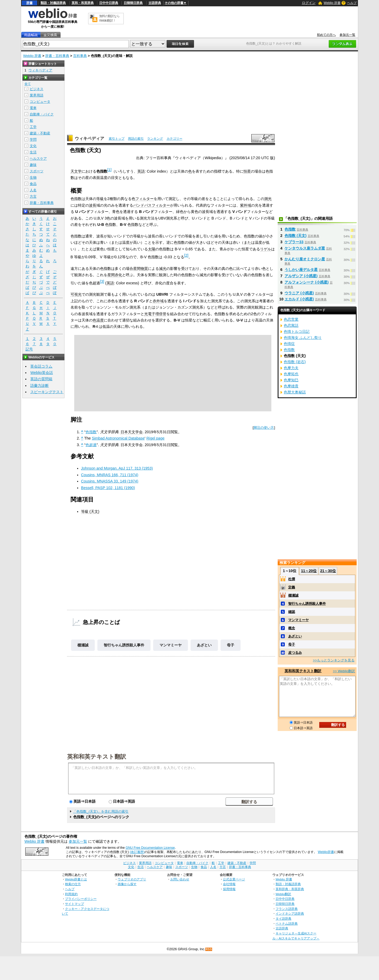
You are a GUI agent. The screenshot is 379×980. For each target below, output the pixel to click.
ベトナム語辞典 (287, 923)
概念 (292, 628)
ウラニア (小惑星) (299, 293)
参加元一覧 (347, 35)
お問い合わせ (180, 879)
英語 (141, 171)
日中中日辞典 (109, 3)
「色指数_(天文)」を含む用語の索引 (101, 811)
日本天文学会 (132, 432)
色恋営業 (291, 319)
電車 (33, 108)
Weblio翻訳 (283, 894)
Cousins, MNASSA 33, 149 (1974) (110, 481)
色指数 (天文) (296, 236)
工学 (33, 127)
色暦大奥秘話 (295, 392)
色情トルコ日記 (297, 331)
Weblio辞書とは (76, 879)
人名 (33, 190)
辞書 (29, 3)
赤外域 (158, 301)
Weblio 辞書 (332, 3)
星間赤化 (115, 275)
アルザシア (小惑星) (301, 276)
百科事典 (80, 56)
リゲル (266, 249)
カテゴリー (174, 139)
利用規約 (71, 894)
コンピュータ (40, 102)
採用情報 (229, 889)
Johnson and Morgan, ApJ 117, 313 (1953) (117, 468)
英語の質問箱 (41, 379)
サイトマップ (74, 904)
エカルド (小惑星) (299, 299)
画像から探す (127, 884)
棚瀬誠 (83, 645)
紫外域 (246, 205)
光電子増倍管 (155, 314)
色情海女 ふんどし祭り (303, 338)
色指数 (91, 432)
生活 (33, 152)
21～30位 (328, 571)
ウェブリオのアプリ (132, 879)
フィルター (144, 199)
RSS (209, 949)
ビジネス (37, 89)
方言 (33, 196)
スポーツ (37, 171)
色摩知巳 (291, 380)
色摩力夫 (291, 368)
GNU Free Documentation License (150, 848)
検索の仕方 (73, 884)
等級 (100, 199)
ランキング (155, 139)
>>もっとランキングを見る (334, 660)
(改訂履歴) (137, 852)
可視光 (76, 294)
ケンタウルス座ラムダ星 (305, 248)
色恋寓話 (291, 325)
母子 (231, 645)
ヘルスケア (38, 159)
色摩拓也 (291, 374)
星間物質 (141, 269)
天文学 (76, 171)
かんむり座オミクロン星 (305, 259)
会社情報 (229, 884)
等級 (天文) (90, 511)
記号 (29, 349)
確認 (292, 612)
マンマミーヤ (171, 645)
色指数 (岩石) (295, 362)
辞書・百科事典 (57, 56)
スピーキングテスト (47, 392)
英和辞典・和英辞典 (290, 889)
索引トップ (117, 139)
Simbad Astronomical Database (118, 438)
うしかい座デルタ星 (301, 270)
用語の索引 (136, 139)
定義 (292, 587)
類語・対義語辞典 (53, 3)
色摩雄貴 (291, 386)
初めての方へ (326, 35)
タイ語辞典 (283, 918)
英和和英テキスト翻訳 (97, 756)
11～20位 (309, 571)
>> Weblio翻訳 (344, 671)
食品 (33, 184)
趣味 (33, 165)
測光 (268, 199)
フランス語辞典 (287, 909)
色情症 (289, 344)
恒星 (247, 171)
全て (28, 84)
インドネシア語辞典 (290, 913)
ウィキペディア (89, 138)
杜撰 (292, 579)
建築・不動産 (40, 133)
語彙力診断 (39, 386)
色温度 (98, 320)
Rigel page (155, 438)
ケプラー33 (294, 242)
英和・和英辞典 (83, 3)
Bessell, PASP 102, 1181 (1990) (108, 488)
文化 (33, 146)
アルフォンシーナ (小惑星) (307, 282)
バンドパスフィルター (152, 205)
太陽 (152, 249)
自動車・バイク (42, 114)
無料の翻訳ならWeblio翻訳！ (109, 18)
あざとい (204, 645)
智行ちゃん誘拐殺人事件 (124, 645)
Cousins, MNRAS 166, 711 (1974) (110, 475)
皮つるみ (295, 653)
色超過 (91, 445)
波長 (93, 205)
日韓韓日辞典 (133, 3)
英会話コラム (41, 366)
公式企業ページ (234, 879)
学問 (33, 140)
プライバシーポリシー (81, 899)
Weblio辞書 (326, 852)
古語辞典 (155, 3)
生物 (33, 177)
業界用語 (37, 95)
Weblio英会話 (42, 373)
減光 (163, 269)
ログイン (309, 3)
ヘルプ (352, 3)
